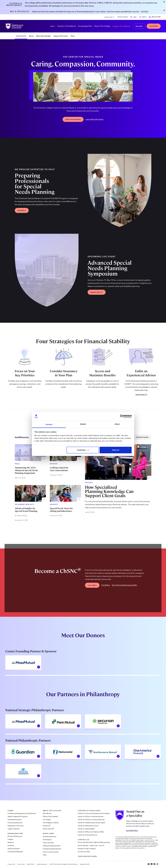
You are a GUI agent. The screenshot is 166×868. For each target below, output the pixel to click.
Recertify (139, 26)
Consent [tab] (49, 424)
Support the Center (61, 36)
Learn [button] (53, 26)
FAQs (45, 855)
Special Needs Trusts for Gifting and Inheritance (61, 510)
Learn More (145, 11)
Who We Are (47, 813)
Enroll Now (154, 26)
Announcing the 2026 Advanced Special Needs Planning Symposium (26, 470)
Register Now (97, 292)
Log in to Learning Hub (51, 852)
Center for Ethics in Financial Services (91, 816)
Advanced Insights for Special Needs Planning (26, 510)
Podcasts (11, 845)
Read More (22, 210)
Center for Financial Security (88, 835)
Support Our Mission (121, 26)
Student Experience (49, 836)
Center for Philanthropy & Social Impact (91, 823)
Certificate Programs (15, 820)
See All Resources (22, 437)
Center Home (21, 36)
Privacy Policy (11, 864)
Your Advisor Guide (87, 856)
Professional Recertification (52, 849)
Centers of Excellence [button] (67, 26)
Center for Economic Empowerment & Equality (94, 813)
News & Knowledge (43, 36)
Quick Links (108, 17)
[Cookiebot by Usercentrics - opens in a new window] (122, 416)
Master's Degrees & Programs (18, 816)
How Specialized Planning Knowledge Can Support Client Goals (109, 491)
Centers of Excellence (89, 811)
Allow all (116, 450)
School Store (47, 829)
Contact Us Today (84, 852)
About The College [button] (102, 26)
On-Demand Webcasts (15, 852)
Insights (10, 839)
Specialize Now (132, 830)
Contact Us (84, 840)
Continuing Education (15, 823)
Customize (83, 450)
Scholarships (47, 840)
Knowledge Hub (15, 833)
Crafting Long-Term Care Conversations (59, 469)
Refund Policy (31, 864)
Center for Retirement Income (88, 826)
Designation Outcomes (16, 826)
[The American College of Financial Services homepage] (14, 26)
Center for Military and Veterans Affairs (91, 832)
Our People (47, 820)
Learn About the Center (94, 119)
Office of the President (50, 816)
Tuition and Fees (48, 843)
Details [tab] (83, 424)
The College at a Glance (51, 823)
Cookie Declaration (42, 864)
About (31, 36)
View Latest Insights (73, 119)
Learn (11, 811)
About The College (52, 811)
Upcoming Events (14, 849)
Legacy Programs (14, 829)
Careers (46, 826)
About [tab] (117, 424)
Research (11, 842)
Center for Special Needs (86, 829)
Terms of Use (21, 864)
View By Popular (142, 437)
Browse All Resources (15, 836)
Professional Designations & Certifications (22, 813)
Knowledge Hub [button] (85, 26)
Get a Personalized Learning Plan (124, 585)
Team (73, 36)
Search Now (141, 395)
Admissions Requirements (52, 846)
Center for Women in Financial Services (91, 820)
